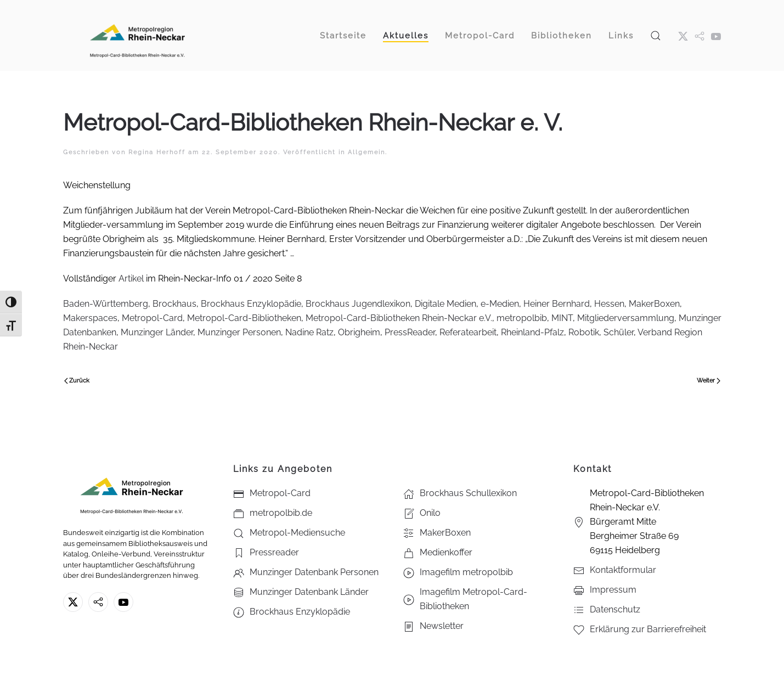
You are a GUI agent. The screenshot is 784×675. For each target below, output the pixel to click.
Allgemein (366, 152)
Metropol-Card (152, 318)
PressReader (410, 332)
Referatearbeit (468, 332)
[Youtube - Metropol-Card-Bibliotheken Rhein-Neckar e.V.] (716, 36)
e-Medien (500, 304)
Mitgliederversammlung (626, 318)
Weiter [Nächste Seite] (709, 381)
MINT (562, 318)
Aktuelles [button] (406, 36)
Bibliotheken (562, 36)
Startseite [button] (343, 36)
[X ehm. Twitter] (683, 36)
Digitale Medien (445, 304)
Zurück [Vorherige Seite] (77, 381)
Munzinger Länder (157, 332)
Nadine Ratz (309, 332)
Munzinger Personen (239, 332)
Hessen (609, 304)
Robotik (584, 332)
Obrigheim (359, 332)
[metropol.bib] (700, 36)
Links (621, 36)
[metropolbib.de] (98, 602)
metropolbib (522, 318)
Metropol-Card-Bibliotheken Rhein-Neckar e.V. (399, 318)
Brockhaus (174, 304)
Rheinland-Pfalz (532, 332)
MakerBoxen (654, 304)
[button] (656, 35)
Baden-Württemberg (106, 304)
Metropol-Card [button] (480, 36)
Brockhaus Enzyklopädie (251, 304)
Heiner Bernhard (557, 304)
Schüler (619, 332)
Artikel (131, 279)
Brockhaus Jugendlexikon (358, 304)
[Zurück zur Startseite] (137, 35)
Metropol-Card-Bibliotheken (244, 318)
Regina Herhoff (157, 152)
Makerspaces (90, 318)
